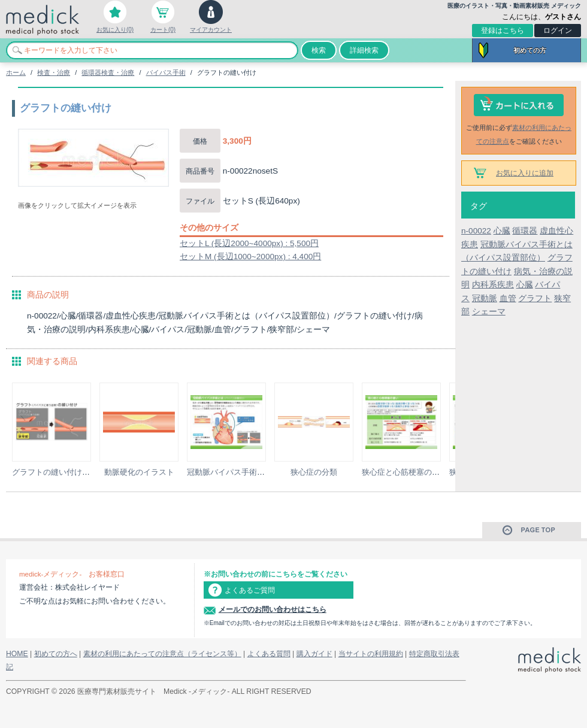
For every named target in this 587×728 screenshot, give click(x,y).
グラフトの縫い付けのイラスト (66, 472)
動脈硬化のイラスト (139, 472)
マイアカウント (211, 30)
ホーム (16, 72)
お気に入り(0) (115, 30)
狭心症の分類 (314, 472)
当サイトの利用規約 (371, 654)
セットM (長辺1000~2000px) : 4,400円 (250, 257)
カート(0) (163, 30)
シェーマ (489, 312)
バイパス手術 (166, 72)
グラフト (535, 298)
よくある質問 (269, 654)
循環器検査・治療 (108, 72)
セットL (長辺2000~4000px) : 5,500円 (249, 243)
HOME (17, 654)
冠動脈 (485, 298)
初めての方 (530, 50)
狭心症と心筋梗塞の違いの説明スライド (432, 472)
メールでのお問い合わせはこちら (273, 609)
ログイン (558, 31)
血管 (508, 298)
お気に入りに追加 (525, 173)
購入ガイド (314, 654)
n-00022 (476, 231)
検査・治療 (54, 72)
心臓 (502, 231)
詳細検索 (364, 50)
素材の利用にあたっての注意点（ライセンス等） (162, 654)
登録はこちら (503, 31)
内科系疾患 (493, 285)
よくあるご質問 (250, 590)
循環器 (525, 231)
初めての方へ (56, 654)
